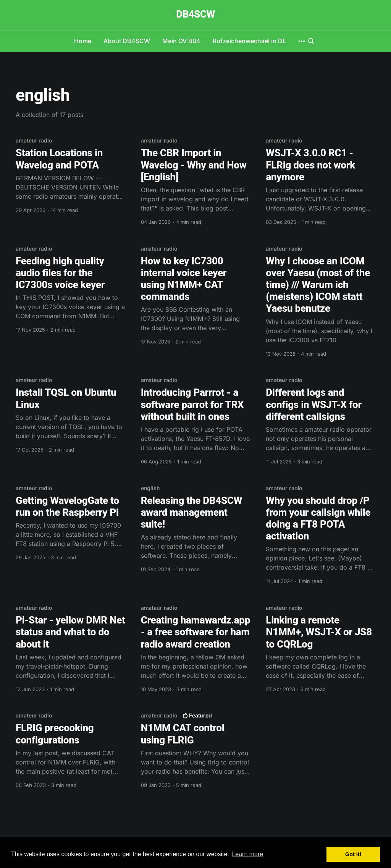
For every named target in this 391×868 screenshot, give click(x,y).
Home (83, 41)
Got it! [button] (353, 854)
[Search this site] (311, 41)
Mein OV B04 (181, 41)
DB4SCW (195, 14)
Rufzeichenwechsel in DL (249, 41)
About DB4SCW (127, 41)
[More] (302, 41)
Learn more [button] (247, 854)
